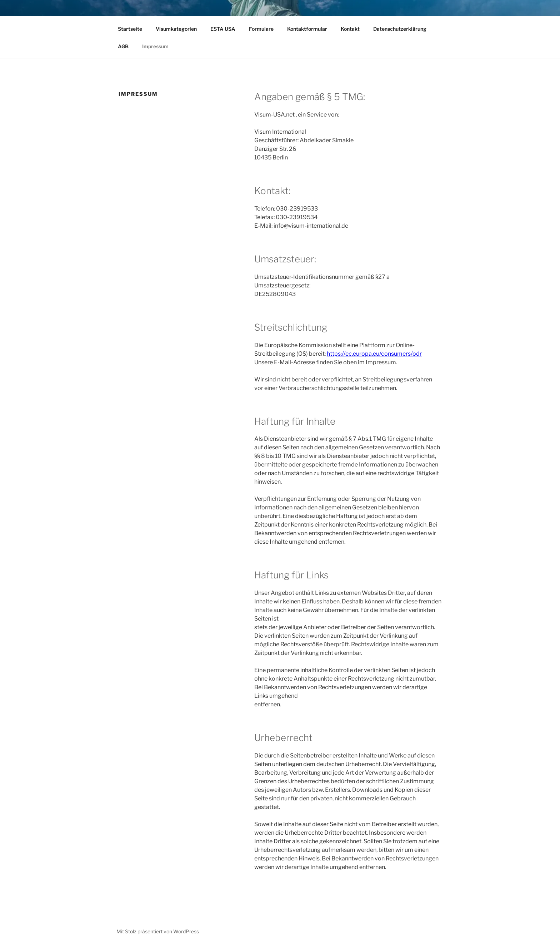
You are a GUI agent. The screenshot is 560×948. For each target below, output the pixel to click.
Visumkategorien (176, 29)
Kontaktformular (307, 29)
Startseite (130, 29)
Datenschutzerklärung (400, 29)
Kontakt (350, 29)
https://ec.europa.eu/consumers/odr (374, 354)
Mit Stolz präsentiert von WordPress (158, 931)
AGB (123, 46)
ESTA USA (223, 29)
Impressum (155, 46)
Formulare (261, 29)
